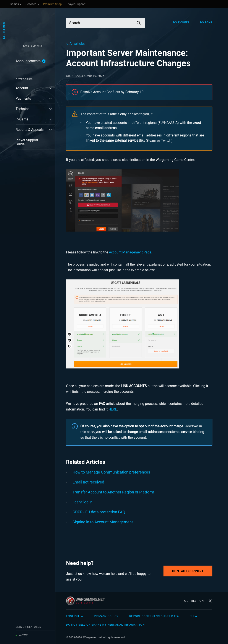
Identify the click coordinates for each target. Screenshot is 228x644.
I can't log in (82, 502)
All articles (77, 44)
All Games (4, 31)
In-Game (22, 119)
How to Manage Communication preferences (111, 472)
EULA (193, 616)
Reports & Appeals (30, 130)
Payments (23, 98)
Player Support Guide (27, 142)
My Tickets (181, 22)
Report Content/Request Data (154, 616)
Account (22, 88)
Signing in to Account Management (103, 522)
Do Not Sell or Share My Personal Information (105, 625)
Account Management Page (130, 252)
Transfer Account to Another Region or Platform (113, 492)
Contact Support (188, 571)
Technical (23, 109)
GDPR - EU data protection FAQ (99, 512)
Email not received (88, 482)
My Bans (206, 22)
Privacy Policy (106, 616)
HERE (113, 409)
